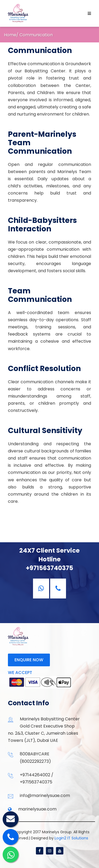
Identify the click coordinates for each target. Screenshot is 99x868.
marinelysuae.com (37, 809)
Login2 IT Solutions (71, 838)
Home (10, 35)
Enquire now (29, 660)
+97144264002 (35, 775)
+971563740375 (36, 782)
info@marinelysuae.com (45, 796)
